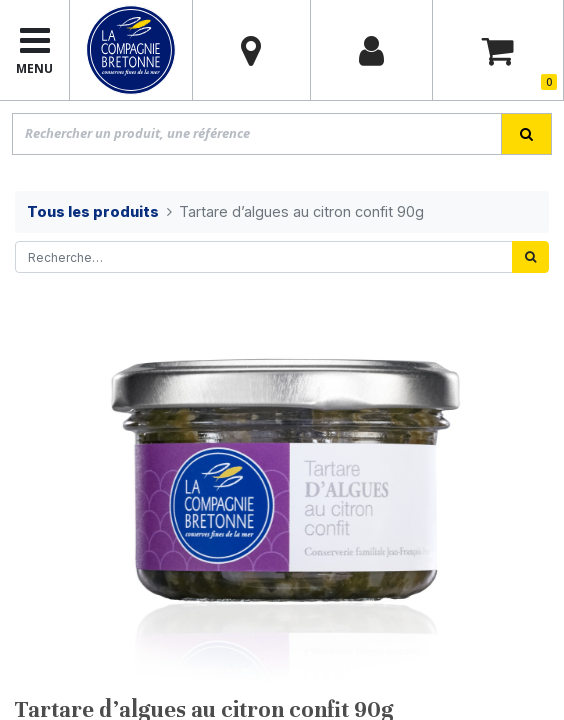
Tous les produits (93, 211)
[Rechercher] (530, 257)
